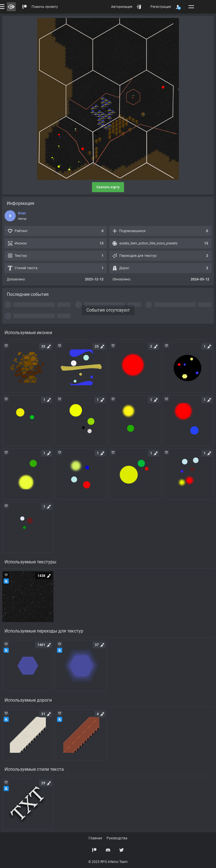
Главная (95, 838)
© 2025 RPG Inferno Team (108, 862)
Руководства (117, 838)
